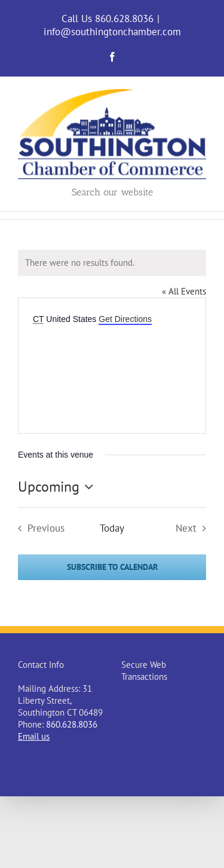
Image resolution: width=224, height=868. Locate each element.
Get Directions (125, 319)
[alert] (112, 263)
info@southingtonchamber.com (112, 32)
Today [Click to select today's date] (112, 528)
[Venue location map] (112, 371)
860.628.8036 (72, 724)
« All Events (184, 291)
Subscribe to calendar (112, 567)
